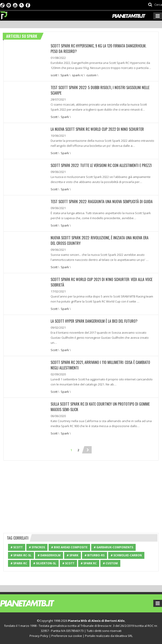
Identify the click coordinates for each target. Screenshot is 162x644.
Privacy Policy (39, 636)
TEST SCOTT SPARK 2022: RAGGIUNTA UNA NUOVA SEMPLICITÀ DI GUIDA (102, 202)
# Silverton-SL (45, 563)
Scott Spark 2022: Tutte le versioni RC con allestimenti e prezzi (101, 165)
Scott (54, 117)
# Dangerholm (49, 555)
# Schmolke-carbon (126, 555)
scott (54, 75)
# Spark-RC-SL (21, 555)
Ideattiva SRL (124, 636)
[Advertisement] (81, 496)
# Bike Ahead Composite (69, 547)
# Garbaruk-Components (113, 547)
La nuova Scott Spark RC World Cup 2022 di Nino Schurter (97, 129)
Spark (65, 75)
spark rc (78, 75)
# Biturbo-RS (95, 555)
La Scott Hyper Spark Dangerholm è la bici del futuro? (94, 321)
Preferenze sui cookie (67, 636)
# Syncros (37, 547)
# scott (68, 563)
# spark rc (89, 563)
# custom (110, 563)
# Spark (73, 555)
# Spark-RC (19, 563)
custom (91, 75)
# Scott (17, 547)
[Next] (88, 450)
